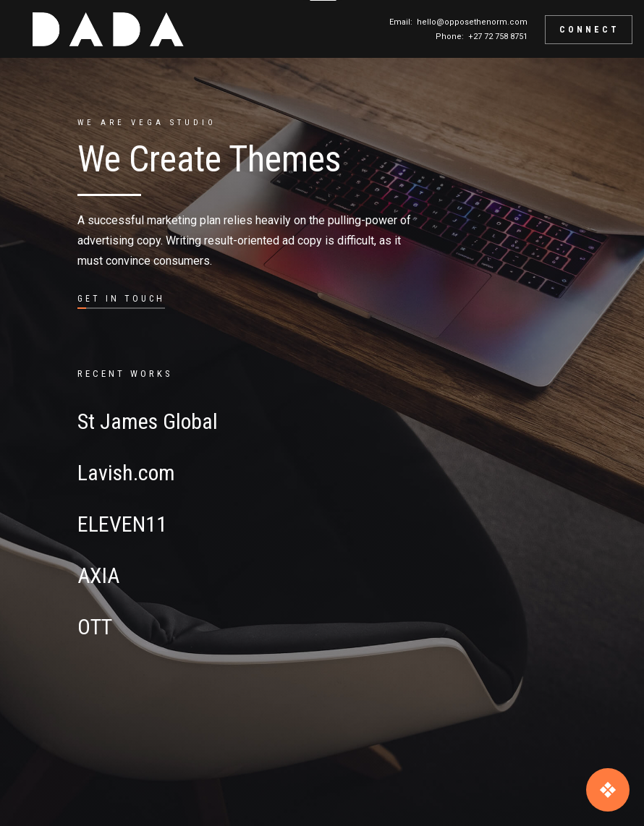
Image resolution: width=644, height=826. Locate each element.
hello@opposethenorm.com (472, 22)
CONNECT (589, 30)
